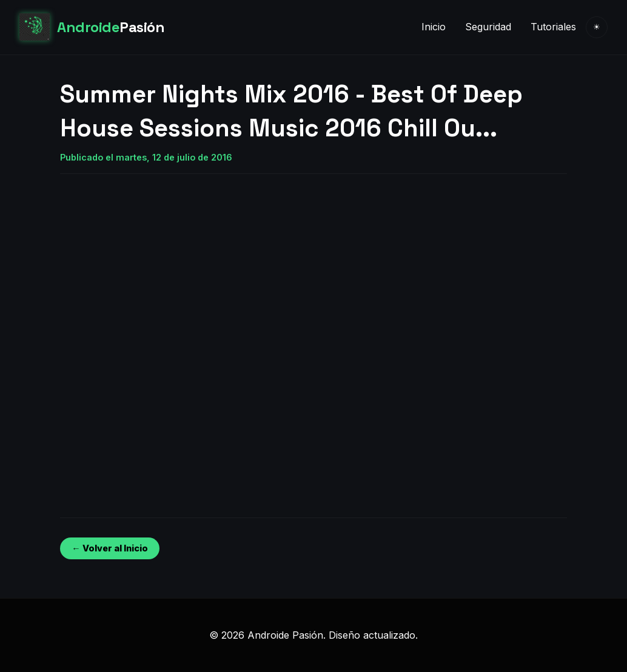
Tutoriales (553, 27)
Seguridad (488, 27)
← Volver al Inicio (109, 548)
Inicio (434, 27)
